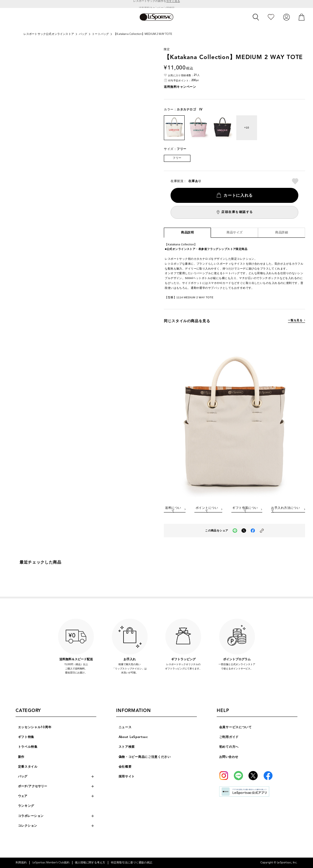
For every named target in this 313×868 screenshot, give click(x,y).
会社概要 (125, 767)
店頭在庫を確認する (237, 212)
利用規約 (21, 863)
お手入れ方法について (285, 509)
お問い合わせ (229, 757)
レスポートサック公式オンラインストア (49, 34)
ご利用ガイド (229, 737)
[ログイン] (286, 17)
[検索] (256, 17)
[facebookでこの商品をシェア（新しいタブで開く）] (253, 531)
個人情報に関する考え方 (90, 863)
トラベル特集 (28, 747)
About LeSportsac (133, 737)
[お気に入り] (271, 17)
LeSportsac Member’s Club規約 (51, 863)
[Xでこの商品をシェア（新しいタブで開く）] (244, 531)
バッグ (83, 34)
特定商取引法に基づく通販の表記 (132, 863)
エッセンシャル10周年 (35, 727)
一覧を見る (295, 320)
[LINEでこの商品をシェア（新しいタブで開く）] (235, 531)
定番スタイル (28, 767)
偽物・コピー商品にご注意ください (145, 757)
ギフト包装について (245, 509)
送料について (173, 509)
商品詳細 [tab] (282, 232)
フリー (177, 158)
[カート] (302, 17)
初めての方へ (229, 747)
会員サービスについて (236, 727)
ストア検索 (127, 747)
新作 (21, 757)
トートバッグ (100, 34)
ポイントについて (207, 509)
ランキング (26, 806)
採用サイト (127, 776)
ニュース (125, 727)
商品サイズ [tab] (235, 232)
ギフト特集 (26, 737)
